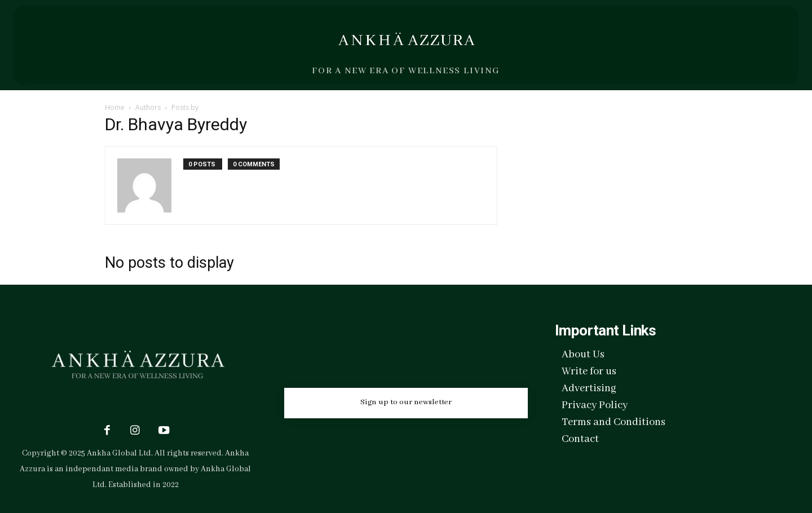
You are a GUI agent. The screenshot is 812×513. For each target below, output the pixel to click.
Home (115, 107)
